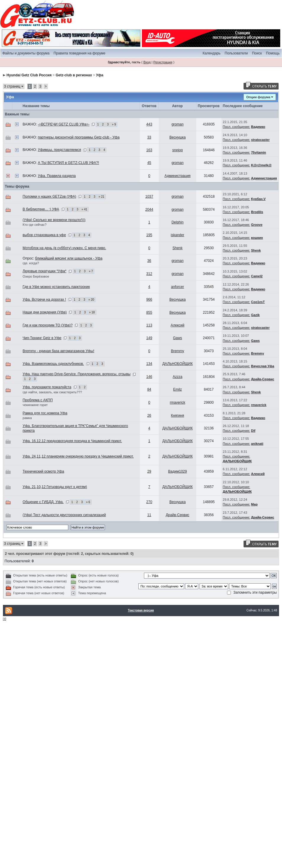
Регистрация (163, 62)
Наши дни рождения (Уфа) (45, 312)
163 (149, 150)
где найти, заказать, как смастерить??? (52, 392)
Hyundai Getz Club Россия (29, 75)
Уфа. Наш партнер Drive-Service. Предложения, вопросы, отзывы (77, 374)
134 (149, 364)
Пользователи (236, 53)
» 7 (91, 271)
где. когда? (31, 263)
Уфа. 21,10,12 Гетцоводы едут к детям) (55, 487)
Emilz (178, 389)
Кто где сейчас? (35, 225)
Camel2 (257, 276)
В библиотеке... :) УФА (41, 209)
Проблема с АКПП (38, 400)
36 (149, 261)
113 (149, 325)
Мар (254, 504)
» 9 (114, 124)
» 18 (92, 312)
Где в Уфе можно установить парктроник (56, 287)
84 (149, 389)
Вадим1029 (178, 471)
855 (149, 313)
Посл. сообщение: (237, 127)
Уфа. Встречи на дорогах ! (44, 299)
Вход (147, 62)
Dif (253, 431)
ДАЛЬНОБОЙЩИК (178, 364)
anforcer (178, 287)
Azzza (178, 377)
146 (149, 377)
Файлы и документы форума (26, 53)
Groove (257, 225)
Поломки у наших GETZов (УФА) (50, 197)
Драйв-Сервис (262, 379)
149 (149, 338)
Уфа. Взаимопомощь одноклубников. (53, 364)
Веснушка (178, 137)
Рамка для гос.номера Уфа (45, 413)
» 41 (84, 209)
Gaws (178, 338)
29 (149, 471)
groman (178, 124)
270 (149, 502)
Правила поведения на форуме (79, 53)
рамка (27, 418)
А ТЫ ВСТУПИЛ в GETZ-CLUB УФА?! (68, 163)
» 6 (88, 502)
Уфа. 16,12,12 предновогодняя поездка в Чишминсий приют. (72, 441)
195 (149, 235)
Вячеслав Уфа (262, 366)
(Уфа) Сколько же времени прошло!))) (54, 220)
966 (149, 299)
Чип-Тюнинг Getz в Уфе (42, 338)
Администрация (177, 176)
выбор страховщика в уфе (44, 235)
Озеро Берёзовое (36, 276)
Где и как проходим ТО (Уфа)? (48, 325)
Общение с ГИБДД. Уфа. (43, 502)
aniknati (257, 444)
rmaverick (178, 402)
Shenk (178, 248)
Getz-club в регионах (74, 75)
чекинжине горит (35, 405)
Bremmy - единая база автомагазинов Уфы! (59, 351)
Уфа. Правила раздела (57, 176)
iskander (178, 235)
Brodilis (257, 212)
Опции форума (258, 97)
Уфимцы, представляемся (59, 150)
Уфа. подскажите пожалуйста (47, 387)
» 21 (101, 197)
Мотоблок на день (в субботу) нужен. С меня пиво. (64, 248)
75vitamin (258, 152)
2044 (149, 210)
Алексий (177, 325)
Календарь (211, 53)
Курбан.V (258, 199)
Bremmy (178, 351)
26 (149, 416)
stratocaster (260, 140)
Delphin (178, 222)
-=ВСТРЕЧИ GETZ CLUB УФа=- (64, 124)
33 (149, 137)
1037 (149, 197)
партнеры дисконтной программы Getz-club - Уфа (79, 137)
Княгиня (177, 416)
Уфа (100, 75)
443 (149, 124)
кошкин (257, 238)
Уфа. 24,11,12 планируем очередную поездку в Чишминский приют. (78, 456)
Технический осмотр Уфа (43, 471)
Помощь (273, 53)
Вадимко (258, 127)
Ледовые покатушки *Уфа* (45, 271)
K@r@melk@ (261, 165)
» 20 (91, 300)
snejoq (178, 150)
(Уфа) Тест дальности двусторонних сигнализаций (64, 515)
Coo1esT (258, 302)
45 (149, 163)
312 (149, 274)
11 (149, 515)
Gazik (255, 315)
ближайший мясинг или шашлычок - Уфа (69, 258)
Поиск (257, 53)
